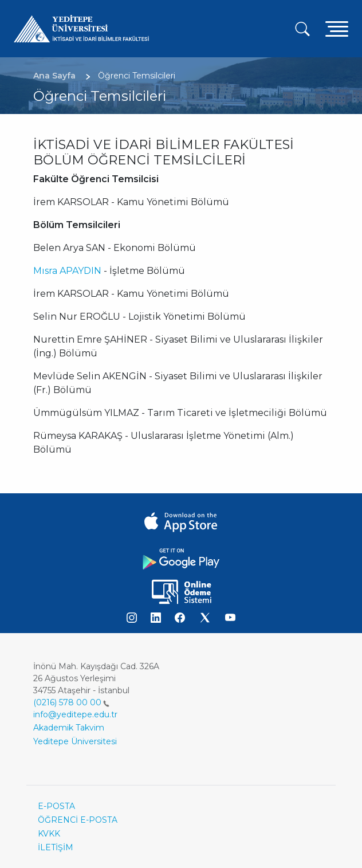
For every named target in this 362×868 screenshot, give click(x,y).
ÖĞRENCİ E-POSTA (78, 820)
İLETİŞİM (56, 847)
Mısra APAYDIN (67, 271)
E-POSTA (56, 806)
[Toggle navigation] (337, 28)
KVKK (49, 834)
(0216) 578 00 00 (71, 702)
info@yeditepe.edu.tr (75, 714)
